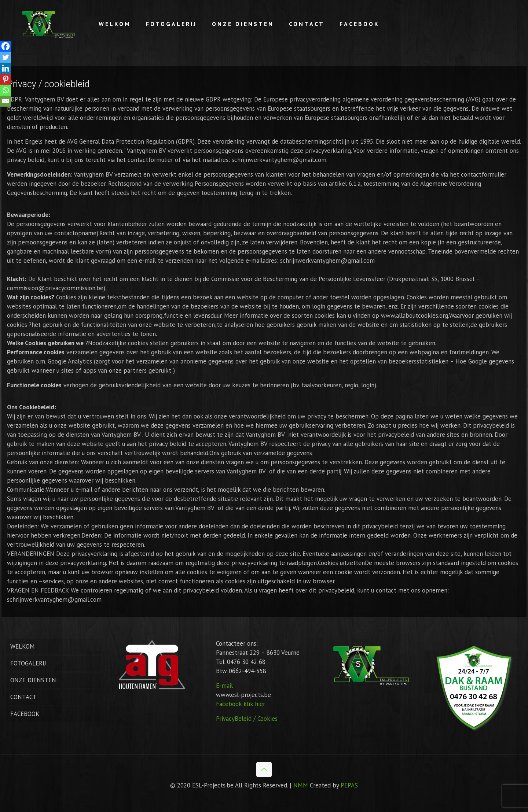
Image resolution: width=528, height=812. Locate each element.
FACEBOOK (25, 714)
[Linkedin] (5, 68)
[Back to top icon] (264, 769)
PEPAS (349, 785)
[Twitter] (5, 57)
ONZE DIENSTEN (33, 680)
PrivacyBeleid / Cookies (247, 719)
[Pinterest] (5, 79)
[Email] (5, 101)
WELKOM (23, 646)
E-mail (224, 686)
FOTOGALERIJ (28, 663)
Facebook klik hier (241, 704)
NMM (301, 785)
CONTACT (23, 697)
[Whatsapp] (5, 90)
